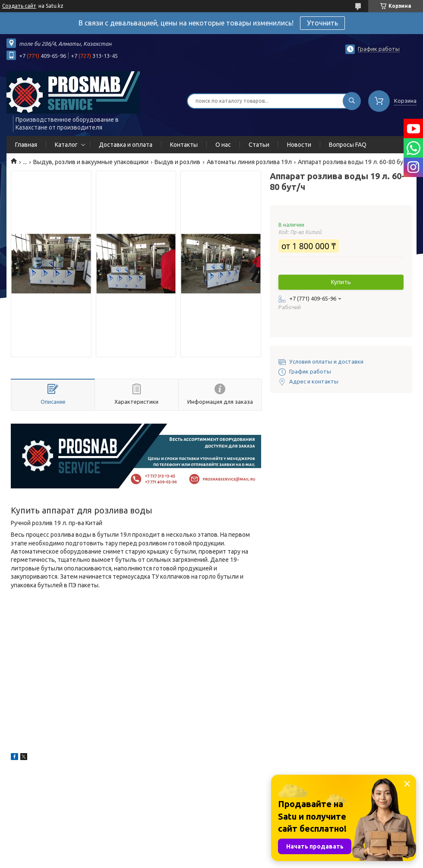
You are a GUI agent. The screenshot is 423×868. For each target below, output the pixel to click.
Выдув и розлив (177, 162)
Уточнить (322, 23)
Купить (341, 282)
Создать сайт (19, 6)
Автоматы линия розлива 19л (249, 162)
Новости (299, 145)
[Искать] (352, 101)
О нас (223, 145)
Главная (26, 145)
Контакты (184, 145)
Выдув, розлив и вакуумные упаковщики (91, 162)
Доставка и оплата (126, 145)
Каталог (66, 145)
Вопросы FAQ (348, 145)
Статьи (259, 145)
